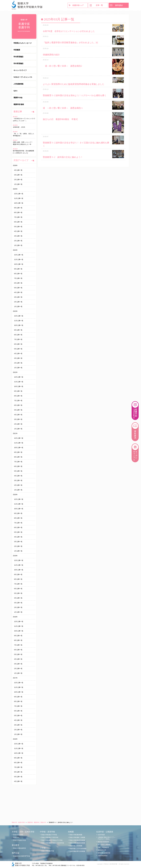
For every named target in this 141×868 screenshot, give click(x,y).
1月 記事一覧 (18, 184)
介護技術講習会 (103, 856)
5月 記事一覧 (18, 227)
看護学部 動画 (19, 104)
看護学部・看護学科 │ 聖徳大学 (37, 822)
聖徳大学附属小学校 (48, 851)
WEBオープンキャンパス (23, 77)
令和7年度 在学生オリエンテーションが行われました (69, 31)
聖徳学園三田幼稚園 (76, 846)
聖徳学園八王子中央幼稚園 (78, 849)
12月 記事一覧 (19, 194)
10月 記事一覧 (19, 203)
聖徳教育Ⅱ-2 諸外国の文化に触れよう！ (63, 157)
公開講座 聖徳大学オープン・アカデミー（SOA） (107, 838)
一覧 (33, 112)
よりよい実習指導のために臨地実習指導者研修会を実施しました (74, 84)
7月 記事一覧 (18, 217)
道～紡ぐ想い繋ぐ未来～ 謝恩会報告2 (64, 66)
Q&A (15, 91)
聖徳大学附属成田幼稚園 (77, 840)
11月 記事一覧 (19, 198)
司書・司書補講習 (103, 847)
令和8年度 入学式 (20, 127)
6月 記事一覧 (18, 222)
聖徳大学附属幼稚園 (76, 835)
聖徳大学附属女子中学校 (49, 835)
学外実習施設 (18, 64)
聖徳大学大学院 (18, 835)
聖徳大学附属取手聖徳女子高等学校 (53, 843)
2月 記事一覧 (18, 180)
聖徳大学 (16, 837)
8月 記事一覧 (18, 213)
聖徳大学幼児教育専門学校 (22, 856)
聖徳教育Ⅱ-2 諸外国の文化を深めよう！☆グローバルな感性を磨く (75, 95)
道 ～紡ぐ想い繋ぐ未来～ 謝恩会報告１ (63, 108)
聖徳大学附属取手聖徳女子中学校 (52, 840)
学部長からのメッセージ (23, 43)
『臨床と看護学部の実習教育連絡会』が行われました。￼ (70, 43)
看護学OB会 (18, 98)
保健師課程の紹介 (51, 55)
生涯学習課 (101, 835)
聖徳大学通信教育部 (20, 848)
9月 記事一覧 (18, 208)
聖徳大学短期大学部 (20, 840)
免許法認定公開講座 (104, 845)
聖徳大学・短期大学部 (18, 822)
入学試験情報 (18, 84)
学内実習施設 (18, 57)
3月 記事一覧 (18, 175)
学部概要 (17, 50)
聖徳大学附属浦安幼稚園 (77, 843)
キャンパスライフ (20, 70)
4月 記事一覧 (18, 170)
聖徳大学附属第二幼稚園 (77, 837)
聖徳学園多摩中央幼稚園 (77, 851)
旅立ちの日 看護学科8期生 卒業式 (60, 119)
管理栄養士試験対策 (104, 853)
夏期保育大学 (102, 850)
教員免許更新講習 (103, 842)
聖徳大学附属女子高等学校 (50, 837)
